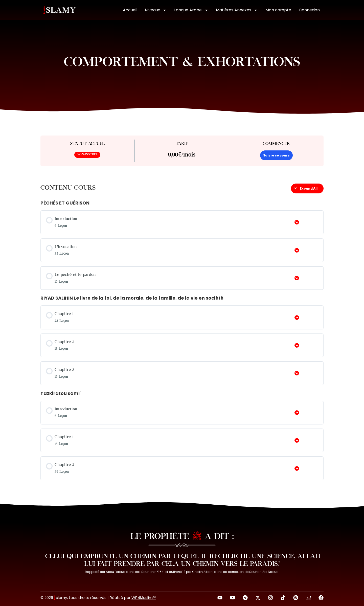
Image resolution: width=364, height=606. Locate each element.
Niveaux (156, 10)
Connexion (309, 10)
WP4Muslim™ (144, 598)
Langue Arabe (191, 10)
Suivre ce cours (276, 155)
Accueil (130, 10)
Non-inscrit (87, 155)
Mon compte (278, 10)
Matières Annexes (237, 10)
